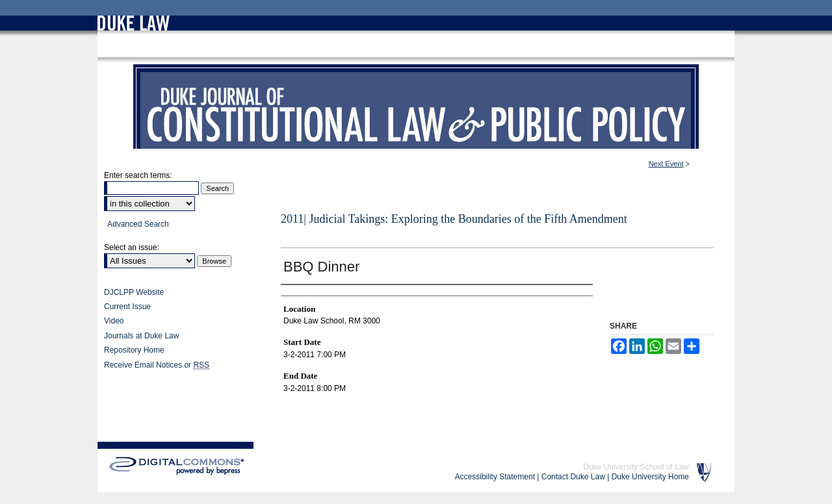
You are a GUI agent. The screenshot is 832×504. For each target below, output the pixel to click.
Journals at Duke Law (141, 336)
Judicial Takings (427, 53)
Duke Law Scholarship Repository (216, 53)
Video (114, 321)
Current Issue (127, 307)
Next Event (666, 164)
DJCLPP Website (134, 292)
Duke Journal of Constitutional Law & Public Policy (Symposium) (416, 113)
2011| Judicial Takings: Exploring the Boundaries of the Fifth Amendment (454, 219)
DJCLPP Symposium (360, 53)
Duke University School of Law (636, 467)
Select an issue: (132, 247)
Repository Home (134, 350)
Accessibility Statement (495, 477)
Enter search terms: (138, 175)
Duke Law (139, 53)
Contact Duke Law (573, 477)
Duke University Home (650, 477)
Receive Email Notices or (157, 365)
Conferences (298, 53)
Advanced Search (138, 224)
